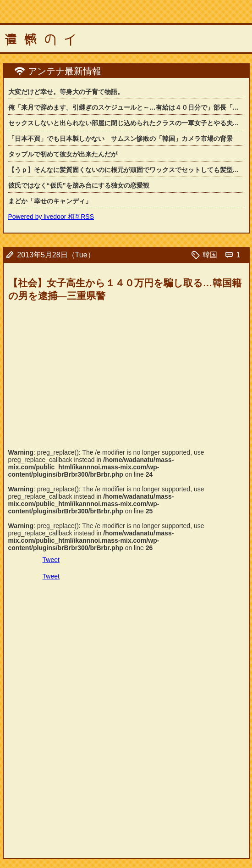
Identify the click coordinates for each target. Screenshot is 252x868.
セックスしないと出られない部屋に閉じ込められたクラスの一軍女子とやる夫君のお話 (126, 123)
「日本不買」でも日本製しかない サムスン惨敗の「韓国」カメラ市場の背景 (121, 139)
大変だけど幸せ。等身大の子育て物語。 (66, 92)
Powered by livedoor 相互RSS (51, 217)
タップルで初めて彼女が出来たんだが (63, 154)
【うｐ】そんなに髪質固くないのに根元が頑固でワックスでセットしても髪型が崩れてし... (126, 170)
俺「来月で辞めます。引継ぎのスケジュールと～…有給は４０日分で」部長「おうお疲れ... (126, 107)
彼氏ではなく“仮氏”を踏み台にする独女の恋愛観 (79, 185)
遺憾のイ (44, 40)
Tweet (51, 560)
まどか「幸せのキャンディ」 (50, 201)
